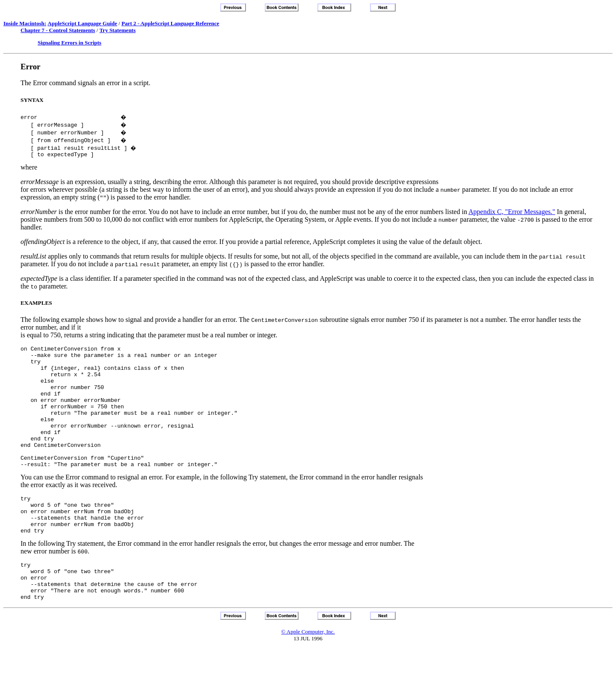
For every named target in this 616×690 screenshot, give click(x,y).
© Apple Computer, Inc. (308, 673)
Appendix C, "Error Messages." (512, 213)
